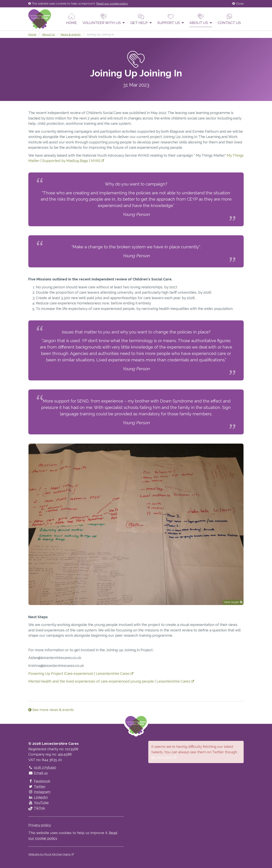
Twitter (37, 786)
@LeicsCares (162, 757)
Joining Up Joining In (100, 35)
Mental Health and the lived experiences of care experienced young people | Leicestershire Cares (109, 681)
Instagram (39, 792)
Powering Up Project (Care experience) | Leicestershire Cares (79, 673)
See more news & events (51, 710)
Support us (171, 19)
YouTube (39, 803)
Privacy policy (40, 825)
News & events (71, 35)
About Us (201, 19)
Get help (141, 19)
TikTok (37, 808)
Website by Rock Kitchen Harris (49, 854)
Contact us (229, 19)
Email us (38, 773)
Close (238, 4)
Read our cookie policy (112, 4)
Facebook (39, 781)
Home (71, 19)
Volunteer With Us (104, 19)
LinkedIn (38, 797)
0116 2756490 (42, 767)
